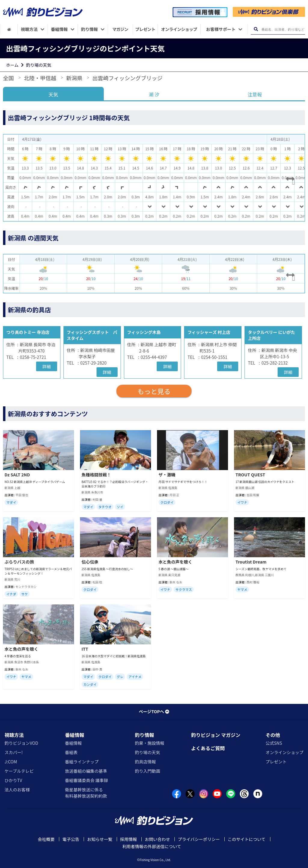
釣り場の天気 (39, 65)
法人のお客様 (17, 790)
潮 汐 (154, 94)
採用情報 (128, 839)
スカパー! (14, 752)
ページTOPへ (154, 711)
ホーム (12, 65)
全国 (8, 78)
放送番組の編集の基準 (86, 771)
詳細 (47, 366)
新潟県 (74, 78)
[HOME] (9, 29)
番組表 (71, 752)
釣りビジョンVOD (21, 743)
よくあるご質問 (208, 748)
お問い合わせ (157, 839)
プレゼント (276, 762)
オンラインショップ (285, 752)
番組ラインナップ (82, 762)
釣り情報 (144, 735)
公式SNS (274, 743)
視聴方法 (14, 735)
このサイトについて (247, 839)
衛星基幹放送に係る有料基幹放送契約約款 (86, 793)
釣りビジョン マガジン (216, 735)
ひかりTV (13, 780)
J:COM (11, 762)
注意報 (255, 94)
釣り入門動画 (147, 771)
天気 (53, 94)
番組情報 (75, 735)
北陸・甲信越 (40, 78)
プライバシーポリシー (199, 839)
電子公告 (71, 839)
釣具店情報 (145, 762)
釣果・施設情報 (149, 743)
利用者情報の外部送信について (152, 846)
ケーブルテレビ (19, 771)
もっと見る (154, 391)
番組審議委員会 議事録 (86, 780)
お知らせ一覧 (100, 839)
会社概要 (46, 839)
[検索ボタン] (256, 29)
